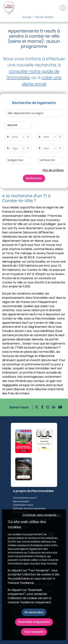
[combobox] (18, 137)
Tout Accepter (34, 632)
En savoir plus (34, 612)
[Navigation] (63, 8)
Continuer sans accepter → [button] (41, 515)
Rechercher (34, 178)
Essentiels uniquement (34, 622)
